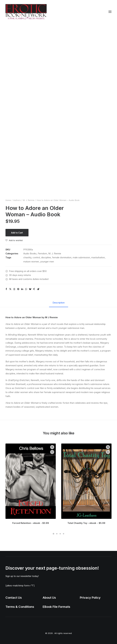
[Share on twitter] (10, 289)
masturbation (98, 257)
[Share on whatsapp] (26, 289)
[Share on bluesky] (30, 289)
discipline (46, 257)
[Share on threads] (14, 289)
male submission (81, 257)
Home (8, 200)
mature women (31, 262)
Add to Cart (17, 233)
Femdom (42, 253)
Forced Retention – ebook (31, 523)
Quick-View (52, 447)
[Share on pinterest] (18, 289)
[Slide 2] (57, 534)
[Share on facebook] (6, 289)
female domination (62, 257)
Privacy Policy (90, 598)
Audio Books (30, 253)
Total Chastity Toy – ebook (86, 523)
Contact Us (14, 598)
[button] (110, 12)
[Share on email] (38, 289)
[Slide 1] (53, 534)
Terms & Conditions (20, 607)
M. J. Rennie (29, 200)
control (36, 257)
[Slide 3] (60, 534)
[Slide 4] (64, 534)
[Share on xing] (34, 289)
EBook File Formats (56, 607)
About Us (49, 598)
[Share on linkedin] (22, 289)
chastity (27, 257)
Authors (17, 200)
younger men (47, 262)
